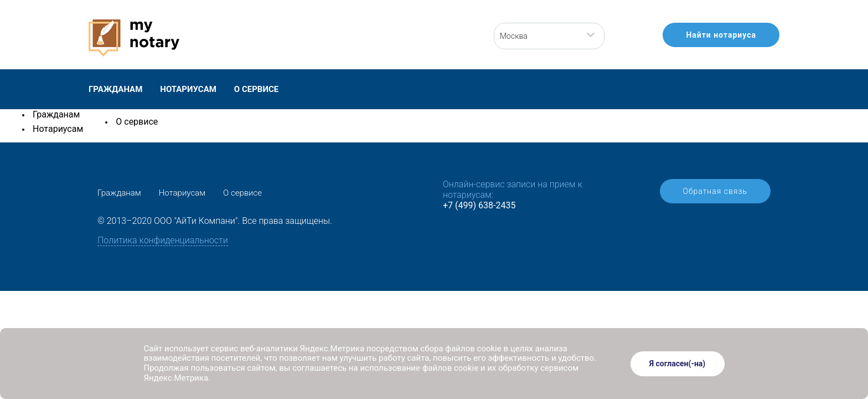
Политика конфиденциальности (163, 240)
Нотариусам (188, 89)
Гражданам (115, 89)
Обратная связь (715, 191)
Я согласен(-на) (678, 364)
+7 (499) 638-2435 (479, 205)
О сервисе (256, 89)
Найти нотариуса (721, 35)
